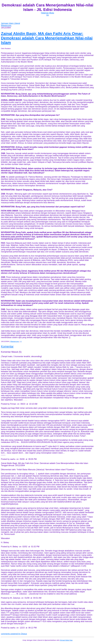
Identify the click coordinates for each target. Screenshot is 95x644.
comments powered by (14, 634)
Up (47, 15)
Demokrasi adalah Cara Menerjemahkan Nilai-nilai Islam (47, 38)
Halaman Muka (47, 13)
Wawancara (6, 25)
